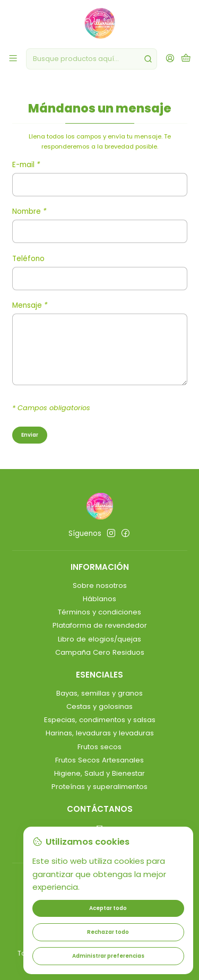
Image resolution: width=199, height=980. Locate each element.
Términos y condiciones (99, 612)
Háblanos (99, 599)
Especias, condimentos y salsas (100, 720)
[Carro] (186, 59)
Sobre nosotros (100, 586)
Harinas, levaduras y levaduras (100, 733)
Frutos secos (99, 747)
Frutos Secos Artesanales (99, 760)
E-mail (26, 166)
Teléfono (28, 259)
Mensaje (30, 306)
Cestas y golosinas (99, 706)
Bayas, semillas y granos (99, 693)
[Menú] (13, 59)
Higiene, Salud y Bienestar (99, 773)
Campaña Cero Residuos (100, 652)
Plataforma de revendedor (100, 625)
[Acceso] (170, 59)
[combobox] (92, 59)
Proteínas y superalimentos (99, 787)
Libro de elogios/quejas (99, 639)
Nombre (29, 212)
